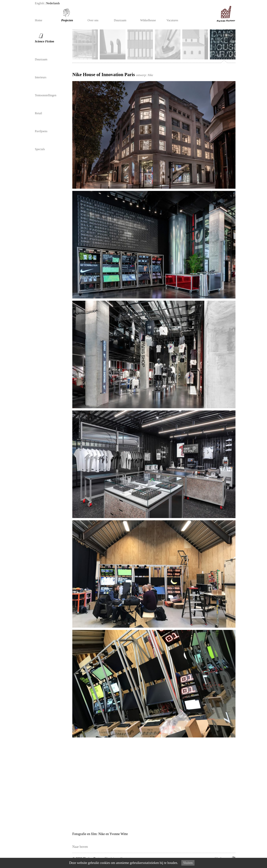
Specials (40, 149)
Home (39, 20)
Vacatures (172, 20)
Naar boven (80, 847)
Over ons (93, 20)
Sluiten (188, 863)
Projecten (67, 20)
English (39, 3)
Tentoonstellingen (46, 95)
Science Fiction (43, 36)
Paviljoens (41, 131)
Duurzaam (120, 20)
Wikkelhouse (148, 20)
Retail (38, 113)
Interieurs (41, 77)
